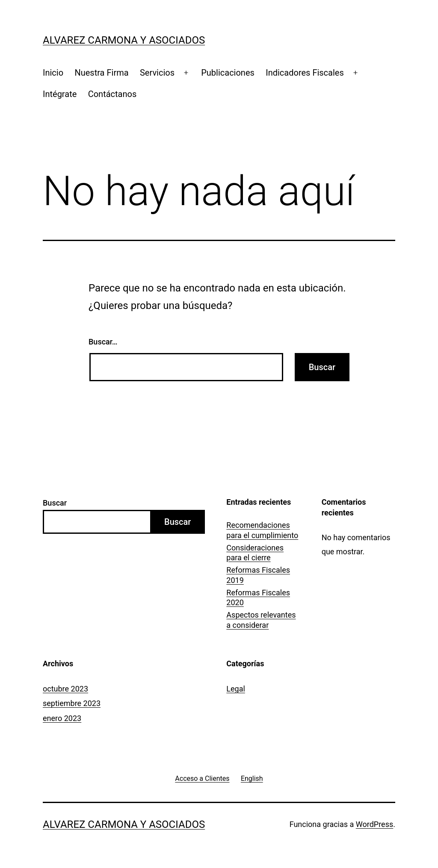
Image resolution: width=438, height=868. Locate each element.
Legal (236, 689)
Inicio (53, 73)
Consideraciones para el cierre (255, 553)
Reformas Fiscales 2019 (258, 575)
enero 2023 (62, 718)
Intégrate (60, 94)
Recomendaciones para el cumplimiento (262, 530)
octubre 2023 (65, 689)
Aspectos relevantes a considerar (261, 620)
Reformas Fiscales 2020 (258, 597)
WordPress (374, 824)
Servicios (157, 73)
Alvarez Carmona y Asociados (124, 40)
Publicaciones (228, 73)
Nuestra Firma (101, 73)
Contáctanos (112, 94)
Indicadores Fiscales (305, 73)
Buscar (55, 503)
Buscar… (103, 342)
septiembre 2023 (72, 703)
